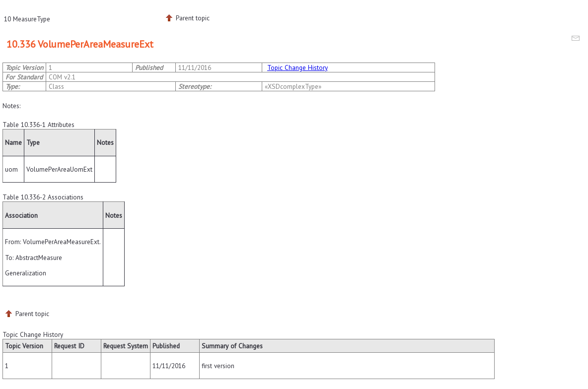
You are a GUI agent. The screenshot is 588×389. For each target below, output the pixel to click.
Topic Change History (297, 67)
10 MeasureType (27, 19)
